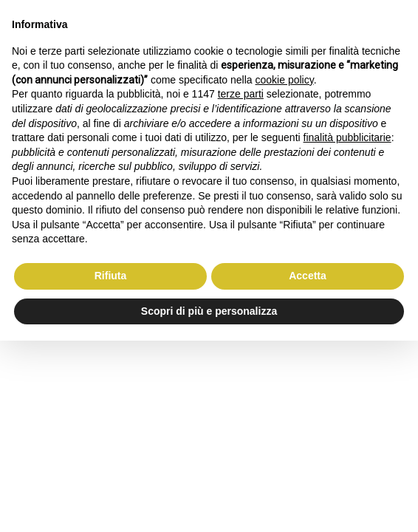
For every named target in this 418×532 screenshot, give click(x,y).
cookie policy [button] (285, 80)
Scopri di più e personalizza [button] (209, 311)
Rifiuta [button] (111, 276)
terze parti (241, 94)
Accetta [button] (308, 276)
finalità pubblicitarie (347, 137)
